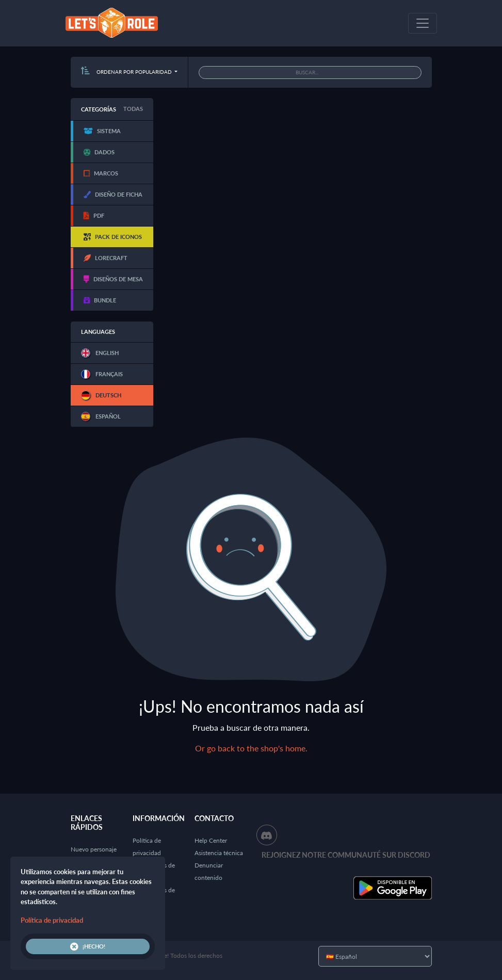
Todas (133, 109)
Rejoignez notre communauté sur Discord (346, 855)
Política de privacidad (52, 920)
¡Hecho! (88, 946)
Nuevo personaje (94, 849)
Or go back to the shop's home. (251, 748)
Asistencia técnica (219, 853)
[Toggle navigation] (423, 23)
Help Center (211, 840)
